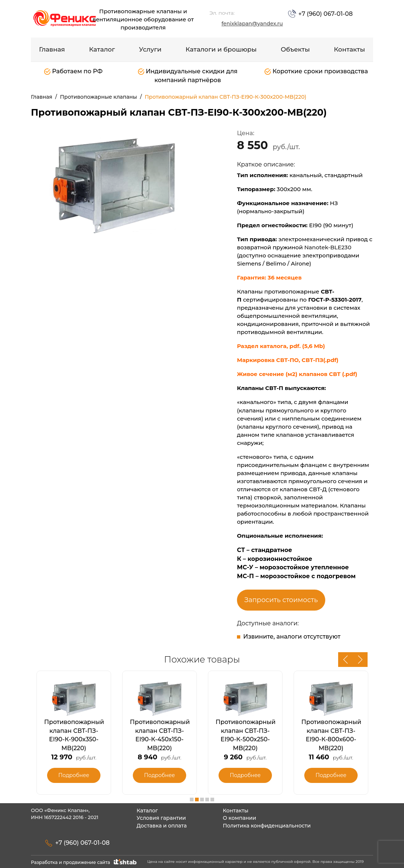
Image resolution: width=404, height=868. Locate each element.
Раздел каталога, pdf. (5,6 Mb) (281, 346)
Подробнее (74, 775)
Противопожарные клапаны (98, 97)
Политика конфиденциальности (267, 826)
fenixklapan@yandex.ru (252, 24)
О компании (239, 818)
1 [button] (192, 800)
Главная (52, 49)
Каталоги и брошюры (221, 49)
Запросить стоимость (281, 600)
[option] (114, 184)
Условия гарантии (161, 818)
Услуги (150, 49)
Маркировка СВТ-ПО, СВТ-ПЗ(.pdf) (288, 360)
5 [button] (212, 800)
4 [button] (207, 800)
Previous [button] (345, 660)
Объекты (295, 49)
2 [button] (197, 800)
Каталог (102, 49)
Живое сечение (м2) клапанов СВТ (290, 374)
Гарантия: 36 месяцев (270, 277)
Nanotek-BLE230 (328, 247)
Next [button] (360, 660)
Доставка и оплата (162, 826)
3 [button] (202, 800)
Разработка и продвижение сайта (84, 862)
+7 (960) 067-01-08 (325, 14)
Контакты (349, 49)
